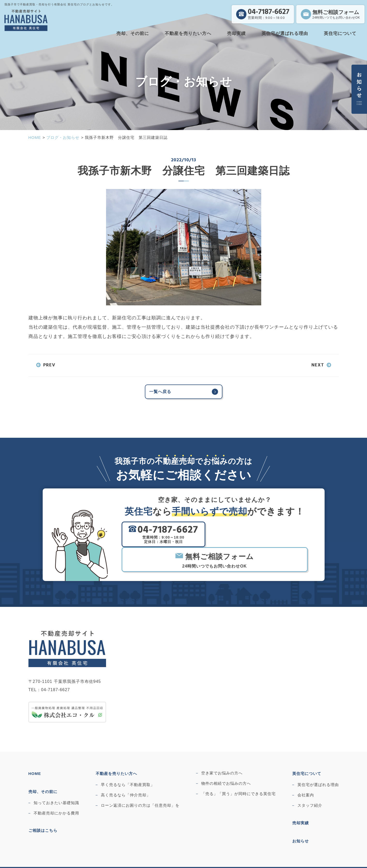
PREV (49, 365)
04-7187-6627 (263, 13)
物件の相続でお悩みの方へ (226, 763)
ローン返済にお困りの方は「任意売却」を (140, 785)
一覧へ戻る (164, 394)
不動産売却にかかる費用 (56, 792)
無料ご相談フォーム (331, 14)
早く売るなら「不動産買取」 (128, 764)
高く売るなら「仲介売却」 (126, 774)
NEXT (318, 365)
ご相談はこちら (43, 810)
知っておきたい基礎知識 (56, 782)
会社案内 (306, 774)
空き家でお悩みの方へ (222, 752)
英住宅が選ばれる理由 (280, 33)
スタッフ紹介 (310, 785)
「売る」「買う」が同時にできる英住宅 (238, 773)
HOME (35, 137)
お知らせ (301, 820)
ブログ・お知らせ (63, 137)
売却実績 (231, 33)
